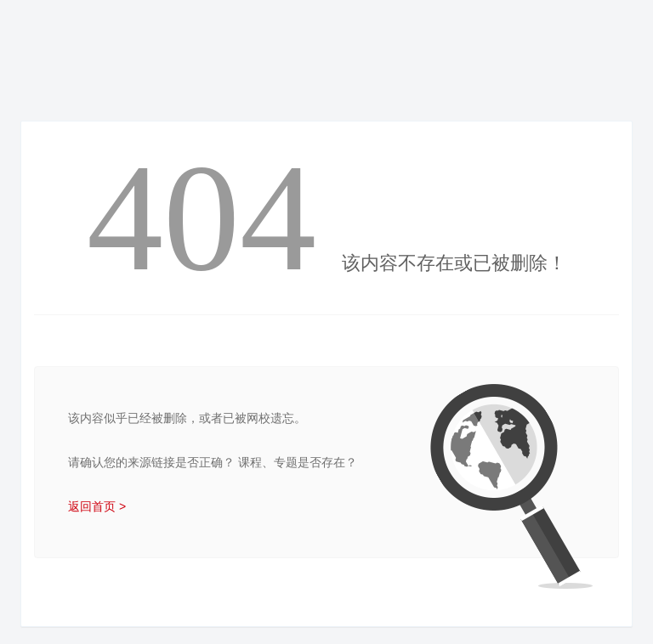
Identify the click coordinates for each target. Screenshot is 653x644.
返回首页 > (97, 506)
